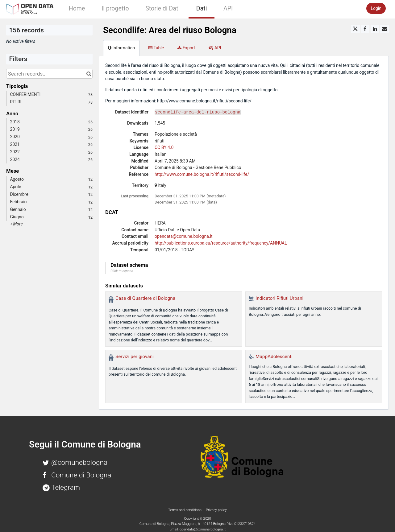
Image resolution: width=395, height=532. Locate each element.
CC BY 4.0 (164, 147)
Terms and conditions (185, 510)
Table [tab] (156, 48)
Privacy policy (216, 510)
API (228, 8)
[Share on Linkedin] (375, 29)
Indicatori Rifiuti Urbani (279, 298)
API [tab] (215, 48)
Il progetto (115, 8)
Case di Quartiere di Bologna (145, 298)
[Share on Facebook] (365, 29)
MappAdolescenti (274, 357)
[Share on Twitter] (355, 29)
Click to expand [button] (122, 271)
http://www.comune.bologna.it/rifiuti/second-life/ (202, 174)
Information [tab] (121, 48)
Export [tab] (186, 48)
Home (77, 8)
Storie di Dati (162, 8)
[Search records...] (49, 74)
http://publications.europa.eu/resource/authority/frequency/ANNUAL (221, 243)
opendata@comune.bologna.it (184, 236)
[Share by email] (385, 29)
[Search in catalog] (89, 74)
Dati (202, 8)
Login (376, 8)
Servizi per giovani (135, 357)
